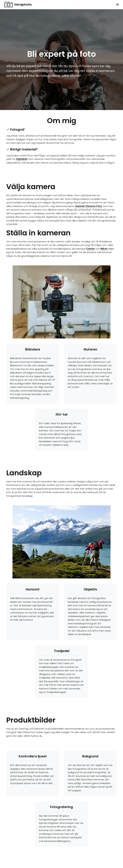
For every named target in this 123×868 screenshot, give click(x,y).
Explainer (22, 159)
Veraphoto (18, 5)
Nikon (104, 249)
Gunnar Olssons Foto (88, 206)
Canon (90, 249)
